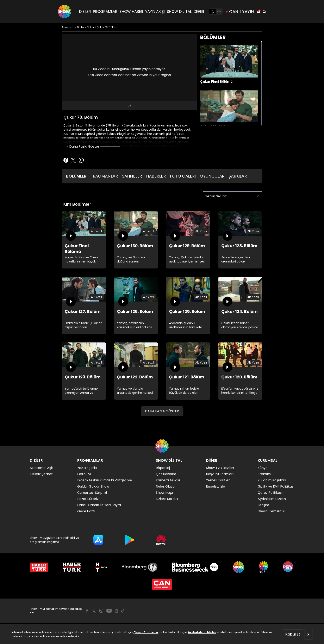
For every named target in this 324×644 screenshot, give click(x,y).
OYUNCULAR (212, 176)
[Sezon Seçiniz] (232, 196)
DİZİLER (85, 11)
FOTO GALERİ (183, 176)
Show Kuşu (164, 493)
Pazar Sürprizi (88, 499)
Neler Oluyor (166, 486)
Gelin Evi (84, 474)
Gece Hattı (86, 511)
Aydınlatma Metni (202, 632)
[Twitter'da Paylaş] (73, 160)
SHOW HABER (131, 11)
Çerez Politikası (146, 632)
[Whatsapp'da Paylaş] (81, 160)
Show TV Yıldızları (220, 468)
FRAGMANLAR (104, 176)
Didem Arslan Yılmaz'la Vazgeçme (105, 480)
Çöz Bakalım (166, 474)
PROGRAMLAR (105, 11)
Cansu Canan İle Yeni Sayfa (99, 505)
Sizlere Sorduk (167, 499)
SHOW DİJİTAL (179, 11)
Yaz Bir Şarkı (87, 468)
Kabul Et (293, 634)
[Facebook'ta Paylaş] (66, 160)
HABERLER (156, 176)
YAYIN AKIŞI (155, 11)
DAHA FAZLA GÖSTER (162, 411)
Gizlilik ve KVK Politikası (276, 486)
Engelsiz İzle (216, 486)
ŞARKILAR (238, 176)
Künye (263, 468)
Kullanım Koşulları (272, 480)
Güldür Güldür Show (93, 486)
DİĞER (199, 11)
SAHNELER (132, 176)
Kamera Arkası (168, 480)
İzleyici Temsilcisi (271, 511)
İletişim (263, 505)
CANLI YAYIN (239, 12)
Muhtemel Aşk (41, 468)
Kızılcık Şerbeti (42, 474)
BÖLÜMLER (76, 176)
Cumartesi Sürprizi (92, 493)
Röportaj (163, 468)
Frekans (264, 474)
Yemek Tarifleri (218, 480)
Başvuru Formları (220, 474)
